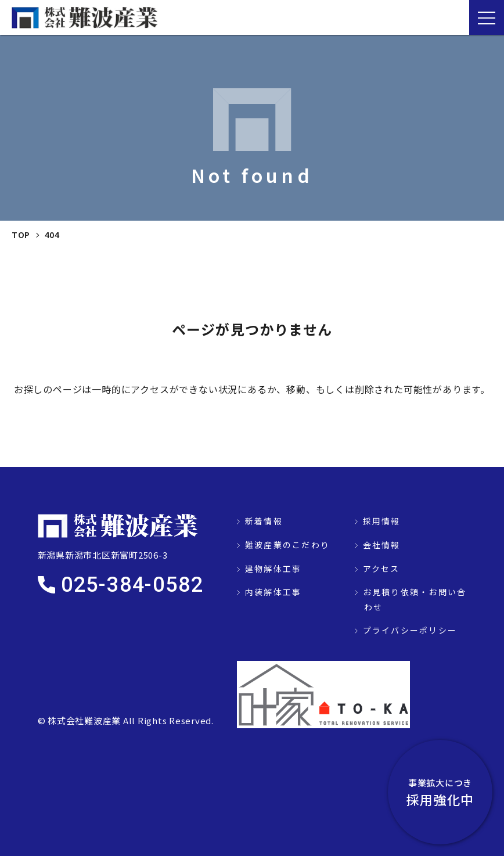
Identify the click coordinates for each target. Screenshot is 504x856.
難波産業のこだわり (287, 545)
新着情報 (264, 521)
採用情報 (382, 521)
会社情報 (382, 545)
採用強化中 (440, 792)
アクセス (381, 569)
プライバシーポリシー (410, 630)
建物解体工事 (273, 569)
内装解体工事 (273, 592)
